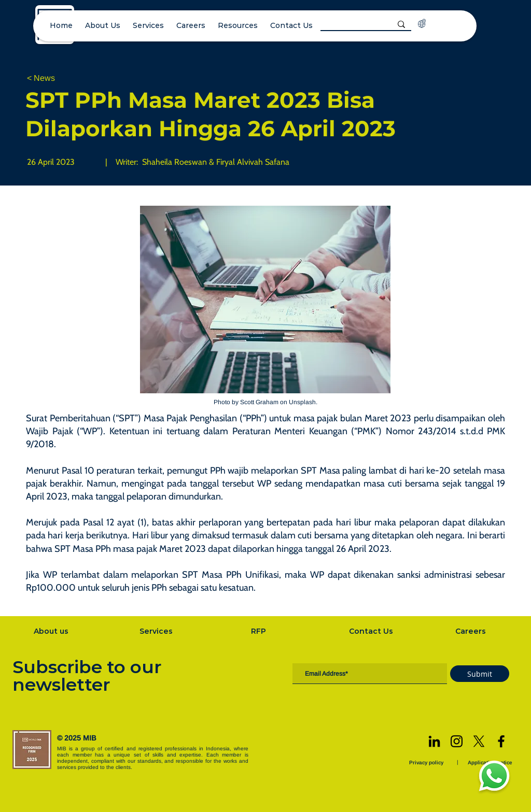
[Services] (157, 631)
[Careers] (472, 631)
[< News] (61, 79)
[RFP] (260, 631)
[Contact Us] (372, 631)
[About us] (52, 631)
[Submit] (480, 674)
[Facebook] (501, 741)
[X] (479, 741)
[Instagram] (457, 741)
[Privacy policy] (427, 763)
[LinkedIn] (434, 741)
